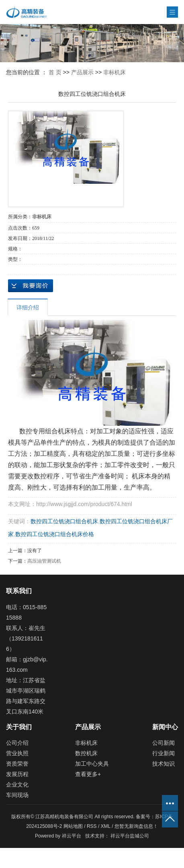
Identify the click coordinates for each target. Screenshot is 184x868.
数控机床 (86, 753)
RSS (92, 826)
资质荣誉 (17, 764)
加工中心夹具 (92, 764)
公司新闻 (164, 743)
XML (106, 826)
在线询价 (31, 286)
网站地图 (74, 826)
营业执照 (17, 753)
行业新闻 (164, 753)
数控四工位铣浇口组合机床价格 (55, 534)
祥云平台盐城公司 (130, 836)
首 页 (55, 72)
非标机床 (114, 72)
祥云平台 (72, 836)
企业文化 (17, 785)
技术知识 (164, 764)
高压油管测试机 (44, 561)
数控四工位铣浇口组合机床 (64, 521)
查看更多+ (88, 774)
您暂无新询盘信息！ (136, 826)
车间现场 (17, 795)
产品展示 (82, 72)
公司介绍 (17, 743)
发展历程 (17, 774)
